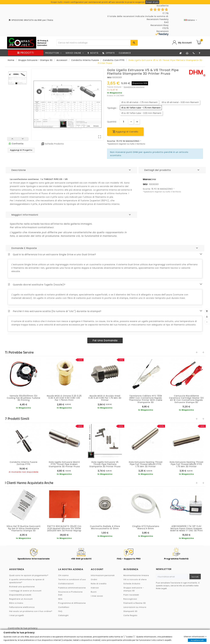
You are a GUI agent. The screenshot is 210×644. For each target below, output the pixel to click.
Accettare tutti (197, 640)
